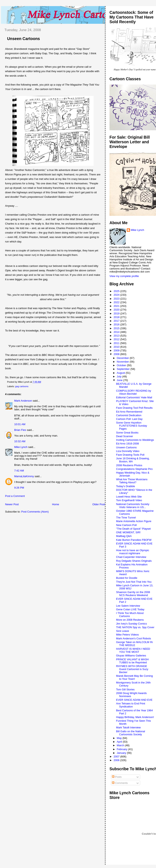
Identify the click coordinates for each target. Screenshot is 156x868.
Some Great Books (127, 433)
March (121, 745)
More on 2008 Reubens (130, 620)
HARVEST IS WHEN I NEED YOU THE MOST (133, 650)
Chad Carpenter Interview (131, 557)
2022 (117, 302)
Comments (120, 783)
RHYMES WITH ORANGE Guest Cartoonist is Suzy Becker (132, 669)
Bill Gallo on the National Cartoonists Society (131, 733)
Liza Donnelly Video (128, 451)
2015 (117, 328)
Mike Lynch (21, 447)
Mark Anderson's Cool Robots (134, 638)
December (123, 358)
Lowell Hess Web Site (129, 497)
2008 (117, 354)
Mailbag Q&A (124, 536)
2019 (117, 313)
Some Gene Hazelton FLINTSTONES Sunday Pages (132, 426)
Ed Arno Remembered (129, 412)
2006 (117, 760)
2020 (117, 310)
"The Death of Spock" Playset (133, 529)
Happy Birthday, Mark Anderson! (135, 717)
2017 (117, 321)
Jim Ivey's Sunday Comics (132, 624)
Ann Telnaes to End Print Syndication (131, 705)
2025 (117, 291)
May (120, 738)
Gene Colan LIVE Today (130, 609)
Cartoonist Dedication (129, 415)
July (120, 376)
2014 (117, 332)
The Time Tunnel (126, 518)
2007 (117, 757)
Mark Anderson (23, 401)
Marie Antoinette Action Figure (134, 521)
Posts (117, 777)
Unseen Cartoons (23, 39)
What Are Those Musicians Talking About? (132, 481)
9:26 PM (19, 488)
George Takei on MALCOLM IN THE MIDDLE (134, 644)
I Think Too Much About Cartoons (130, 615)
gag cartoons (22, 386)
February (122, 749)
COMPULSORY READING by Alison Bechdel (134, 392)
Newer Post (12, 504)
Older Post (99, 504)
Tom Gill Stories (125, 689)
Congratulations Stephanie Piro (134, 469)
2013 (117, 336)
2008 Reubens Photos (129, 465)
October (122, 365)
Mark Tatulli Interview (128, 727)
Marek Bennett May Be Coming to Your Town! (135, 677)
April (120, 742)
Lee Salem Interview (128, 606)
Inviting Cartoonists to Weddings (135, 440)
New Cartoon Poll (126, 525)
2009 (117, 350)
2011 (117, 343)
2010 (117, 347)
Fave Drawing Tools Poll (130, 455)
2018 (117, 317)
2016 (117, 324)
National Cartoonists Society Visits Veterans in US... (133, 506)
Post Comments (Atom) (35, 512)
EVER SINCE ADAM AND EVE (134, 700)
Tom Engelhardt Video (129, 500)
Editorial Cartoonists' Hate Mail (134, 397)
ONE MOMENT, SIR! (128, 532)
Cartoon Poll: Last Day (129, 419)
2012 (117, 339)
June (120, 380)
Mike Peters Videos (128, 635)
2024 (117, 295)
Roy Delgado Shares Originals (134, 561)
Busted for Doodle (127, 578)
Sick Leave (123, 631)
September (124, 369)
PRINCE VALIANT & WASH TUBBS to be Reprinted (132, 661)
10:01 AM (20, 424)
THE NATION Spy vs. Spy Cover (135, 627)
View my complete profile (124, 276)
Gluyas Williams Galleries (131, 656)
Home (56, 504)
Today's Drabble (126, 486)
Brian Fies (20, 430)
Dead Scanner (125, 436)
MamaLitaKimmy (24, 476)
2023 (117, 299)
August (121, 373)
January (122, 753)
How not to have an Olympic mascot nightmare (133, 552)
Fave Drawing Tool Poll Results (134, 408)
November (123, 362)
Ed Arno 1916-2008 (128, 444)
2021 (117, 306)
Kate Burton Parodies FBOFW (134, 540)
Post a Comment (15, 496)
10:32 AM (20, 441)
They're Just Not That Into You (134, 582)
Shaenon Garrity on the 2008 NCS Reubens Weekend (133, 594)
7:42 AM (19, 471)
